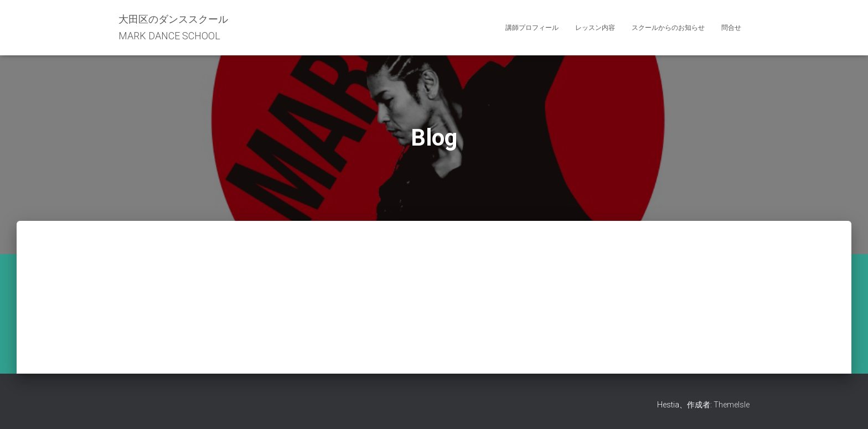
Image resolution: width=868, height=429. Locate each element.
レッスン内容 (595, 28)
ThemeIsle (732, 405)
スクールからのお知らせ (668, 28)
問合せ (731, 28)
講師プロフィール (532, 28)
